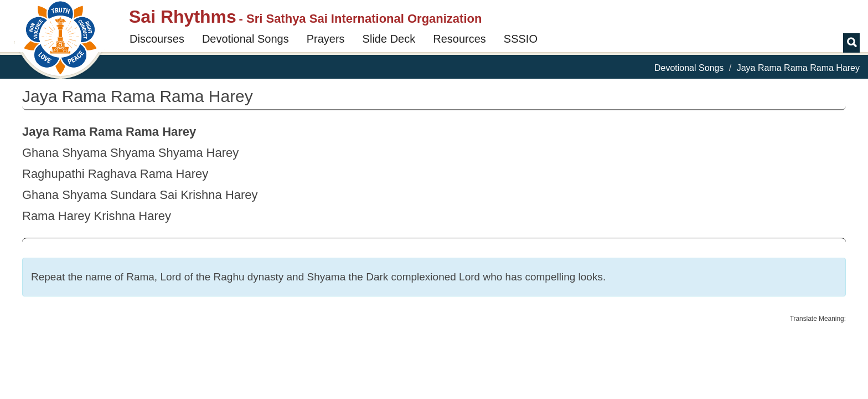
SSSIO (521, 39)
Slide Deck (389, 39)
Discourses (157, 39)
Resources (459, 39)
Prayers (326, 39)
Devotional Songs (246, 39)
